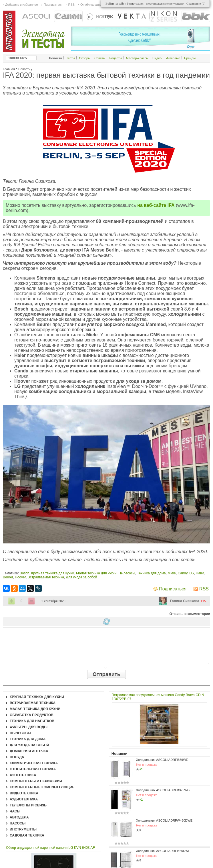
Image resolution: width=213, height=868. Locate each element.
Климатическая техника (34, 763)
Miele (172, 573)
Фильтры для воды (29, 727)
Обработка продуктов (32, 715)
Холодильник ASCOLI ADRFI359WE (162, 760)
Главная (9, 69)
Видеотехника (24, 793)
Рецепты (116, 58)
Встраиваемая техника (46, 577)
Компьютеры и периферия (36, 781)
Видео (157, 58)
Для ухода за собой (82, 577)
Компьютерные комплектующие (42, 787)
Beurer (8, 577)
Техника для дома (151, 573)
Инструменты (23, 829)
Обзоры (85, 58)
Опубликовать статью (96, 5)
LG (192, 573)
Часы (15, 811)
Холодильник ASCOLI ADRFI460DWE (163, 851)
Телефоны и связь (28, 805)
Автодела (19, 817)
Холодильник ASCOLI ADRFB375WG (163, 790)
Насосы (18, 823)
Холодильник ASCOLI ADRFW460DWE (164, 820)
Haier (200, 573)
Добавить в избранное (22, 5)
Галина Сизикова (185, 601)
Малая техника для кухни (96, 573)
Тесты (71, 58)
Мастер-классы (137, 58)
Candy (183, 573)
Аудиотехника (24, 799)
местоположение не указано (165, 3)
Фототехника (23, 775)
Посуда (17, 757)
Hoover (20, 577)
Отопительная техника (33, 769)
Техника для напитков (32, 721)
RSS (204, 589)
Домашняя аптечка (29, 751)
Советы (100, 58)
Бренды (190, 58)
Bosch (24, 573)
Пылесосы (127, 573)
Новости (24, 69)
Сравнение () (196, 3)
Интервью (173, 58)
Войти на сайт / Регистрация (125, 3)
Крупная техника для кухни (53, 573)
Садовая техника (27, 835)
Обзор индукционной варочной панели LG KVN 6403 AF (50, 848)
